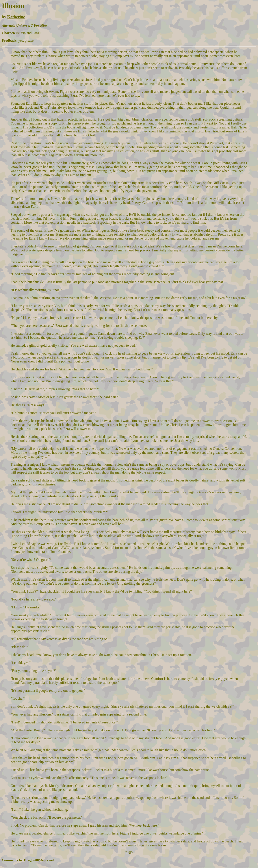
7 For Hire (39, 25)
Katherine (16, 17)
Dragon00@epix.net (39, 860)
